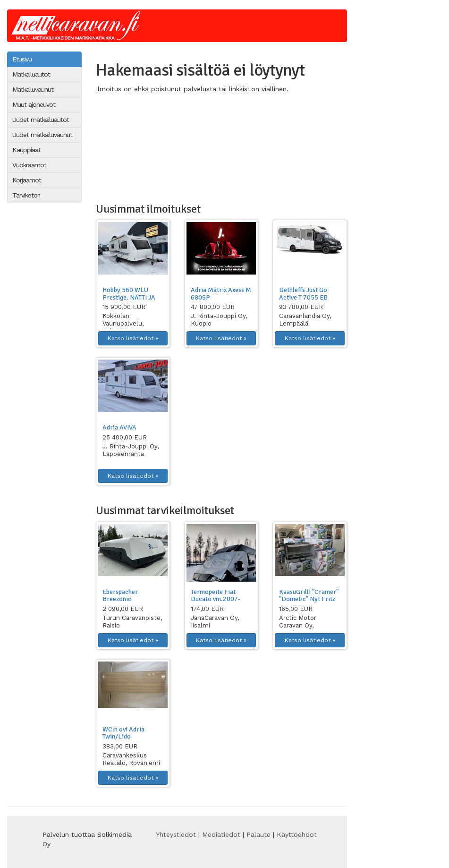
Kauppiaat (26, 150)
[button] (133, 248)
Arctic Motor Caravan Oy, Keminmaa (298, 625)
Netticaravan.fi (78, 26)
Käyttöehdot (297, 834)
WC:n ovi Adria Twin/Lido (123, 733)
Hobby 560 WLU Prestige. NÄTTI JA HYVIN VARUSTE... (129, 297)
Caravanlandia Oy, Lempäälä (305, 320)
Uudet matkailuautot (41, 120)
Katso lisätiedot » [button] (133, 338)
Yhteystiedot (176, 834)
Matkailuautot (31, 74)
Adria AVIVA (119, 427)
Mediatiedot (221, 834)
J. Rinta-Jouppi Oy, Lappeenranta (131, 450)
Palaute (258, 834)
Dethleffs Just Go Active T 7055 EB (303, 293)
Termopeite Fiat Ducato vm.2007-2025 (216, 599)
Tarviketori (26, 195)
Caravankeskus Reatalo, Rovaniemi (131, 759)
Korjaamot (27, 180)
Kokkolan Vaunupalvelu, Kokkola (123, 323)
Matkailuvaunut (33, 89)
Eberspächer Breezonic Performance (121, 599)
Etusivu (22, 59)
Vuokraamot (29, 165)
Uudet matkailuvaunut (42, 135)
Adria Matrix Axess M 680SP (221, 293)
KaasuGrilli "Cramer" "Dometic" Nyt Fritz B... (309, 599)
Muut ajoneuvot (34, 104)
